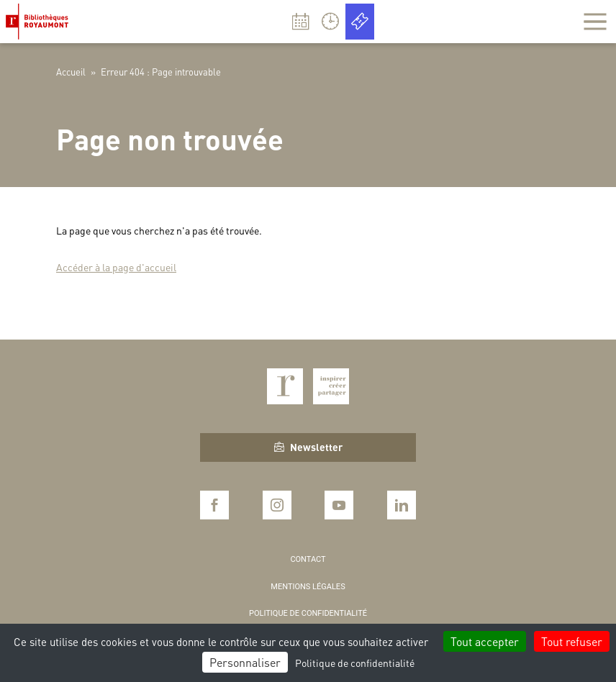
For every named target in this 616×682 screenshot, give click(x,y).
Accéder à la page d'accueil (116, 267)
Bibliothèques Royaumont (40, 22)
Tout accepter (485, 641)
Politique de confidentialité (308, 613)
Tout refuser (572, 641)
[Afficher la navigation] (595, 22)
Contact (308, 559)
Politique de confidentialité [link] (355, 663)
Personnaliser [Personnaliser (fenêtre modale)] (245, 662)
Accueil (71, 72)
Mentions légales (308, 587)
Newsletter (308, 447)
